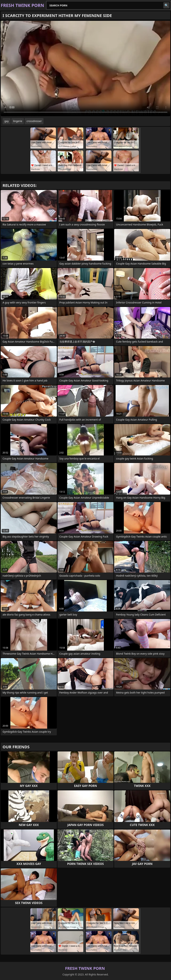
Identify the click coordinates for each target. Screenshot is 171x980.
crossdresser (34, 121)
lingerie (18, 121)
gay (7, 121)
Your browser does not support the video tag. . (85, 69)
